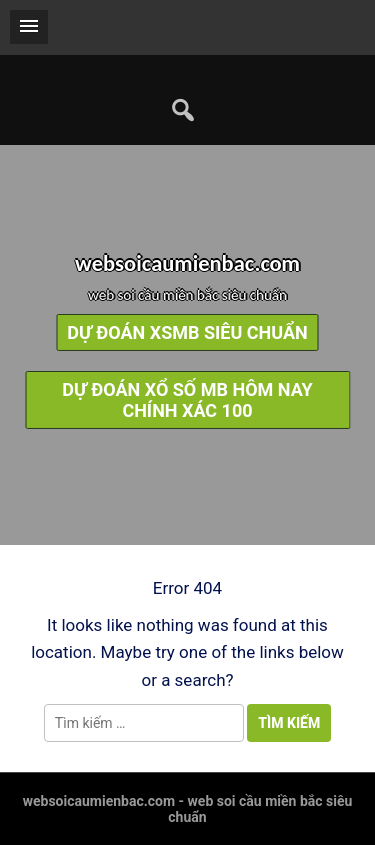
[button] (29, 27)
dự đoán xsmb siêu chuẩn (187, 332)
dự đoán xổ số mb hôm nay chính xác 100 (187, 400)
